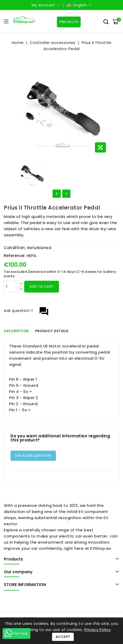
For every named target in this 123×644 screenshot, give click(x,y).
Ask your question (33, 456)
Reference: (15, 256)
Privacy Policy (98, 630)
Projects (69, 22)
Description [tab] (16, 331)
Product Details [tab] (52, 331)
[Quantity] (10, 286)
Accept (63, 637)
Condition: (15, 248)
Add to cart (42, 286)
